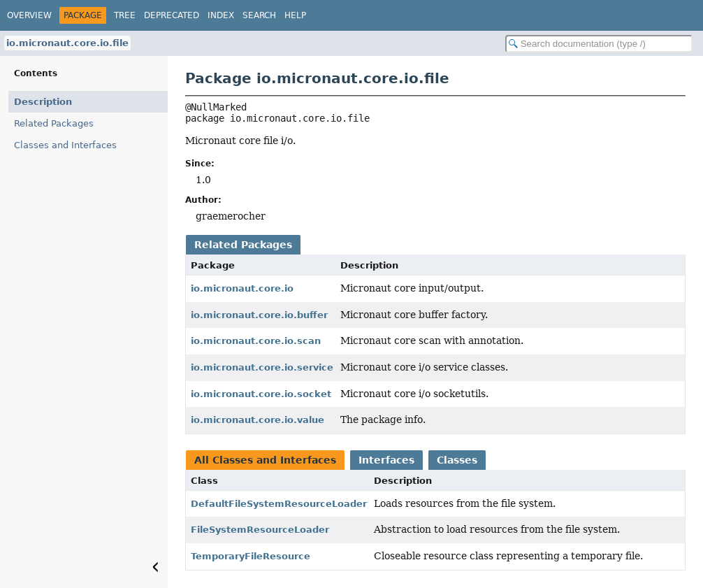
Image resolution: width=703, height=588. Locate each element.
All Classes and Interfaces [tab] (265, 460)
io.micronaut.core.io (242, 288)
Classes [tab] (457, 460)
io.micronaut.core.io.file (67, 43)
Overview (29, 15)
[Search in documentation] (599, 44)
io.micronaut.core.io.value (258, 420)
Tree (125, 15)
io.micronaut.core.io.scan (256, 341)
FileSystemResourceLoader (260, 530)
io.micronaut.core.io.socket (261, 394)
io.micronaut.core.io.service (262, 367)
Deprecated (172, 15)
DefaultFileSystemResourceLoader (279, 504)
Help (295, 15)
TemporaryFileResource (251, 556)
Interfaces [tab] (386, 460)
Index (221, 15)
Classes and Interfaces (65, 145)
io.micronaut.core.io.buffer (259, 315)
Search (259, 15)
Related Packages (54, 123)
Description (43, 102)
